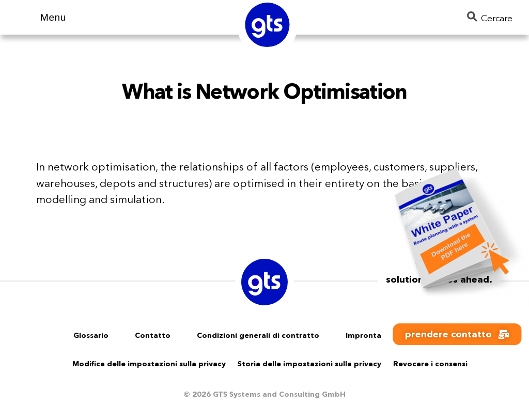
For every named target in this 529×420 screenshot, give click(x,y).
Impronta (363, 335)
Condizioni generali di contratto (258, 335)
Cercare (490, 17)
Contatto (153, 335)
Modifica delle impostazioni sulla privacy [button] (149, 364)
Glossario (91, 335)
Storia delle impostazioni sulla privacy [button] (309, 364)
